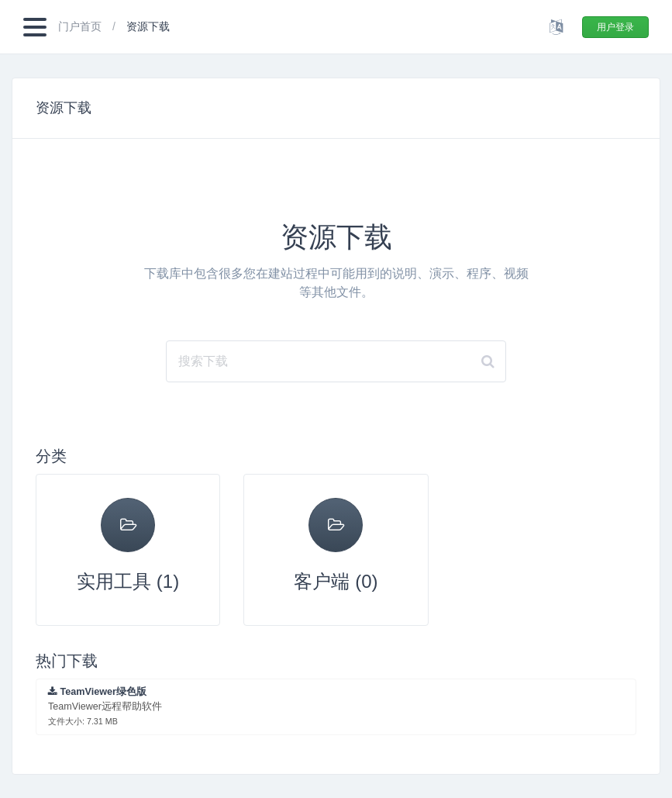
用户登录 (615, 27)
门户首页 (81, 26)
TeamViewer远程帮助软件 (105, 706)
